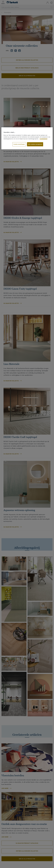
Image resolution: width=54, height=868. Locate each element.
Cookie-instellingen (19, 144)
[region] (27, 138)
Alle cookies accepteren (35, 144)
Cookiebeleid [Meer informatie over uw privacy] (43, 139)
